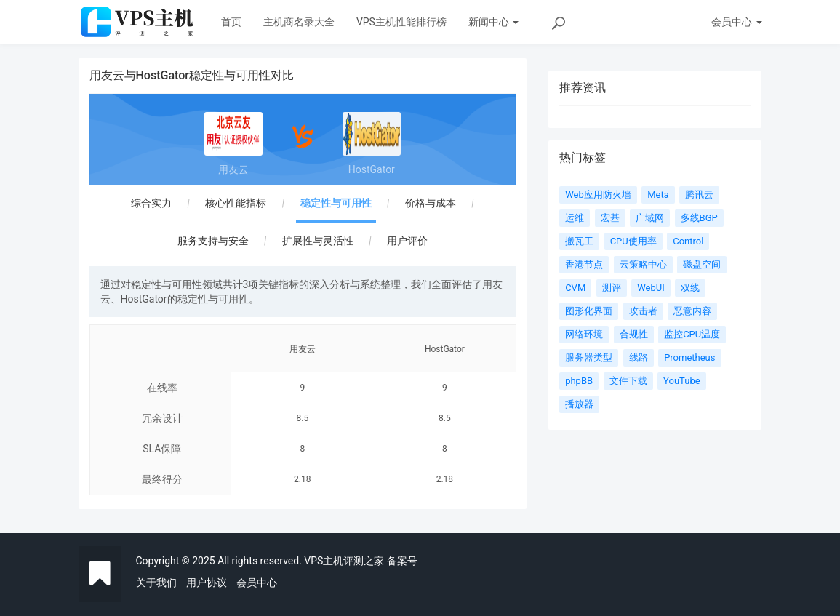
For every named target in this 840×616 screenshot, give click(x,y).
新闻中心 (493, 22)
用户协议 (207, 583)
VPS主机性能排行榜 (401, 22)
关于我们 (156, 583)
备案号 (402, 561)
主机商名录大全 (299, 22)
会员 (736, 22)
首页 (231, 22)
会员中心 (257, 583)
